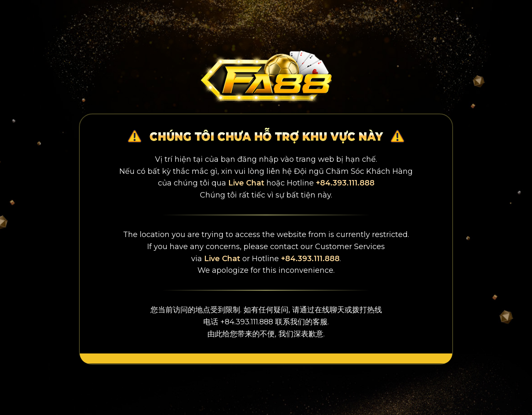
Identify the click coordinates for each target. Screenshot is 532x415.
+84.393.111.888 (345, 183)
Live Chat (246, 183)
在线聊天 (330, 310)
